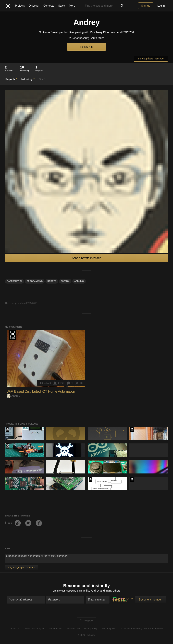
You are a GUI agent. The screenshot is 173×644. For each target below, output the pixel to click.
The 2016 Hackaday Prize (13, 335)
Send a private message (151, 59)
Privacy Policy (91, 629)
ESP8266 (65, 281)
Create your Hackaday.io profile (69, 591)
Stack (61, 6)
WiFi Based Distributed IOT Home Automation (41, 391)
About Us (15, 629)
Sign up (146, 6)
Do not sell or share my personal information (141, 629)
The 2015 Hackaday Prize (8, 429)
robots (52, 281)
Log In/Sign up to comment (22, 567)
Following (28, 79)
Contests (49, 6)
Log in (161, 6)
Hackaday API (108, 629)
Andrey (13, 396)
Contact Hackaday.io (34, 629)
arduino (79, 281)
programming (35, 281)
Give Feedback (55, 629)
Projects (20, 6)
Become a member (150, 600)
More (75, 6)
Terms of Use (73, 629)
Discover (34, 6)
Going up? (86, 621)
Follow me (87, 47)
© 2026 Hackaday (86, 636)
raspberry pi (14, 281)
